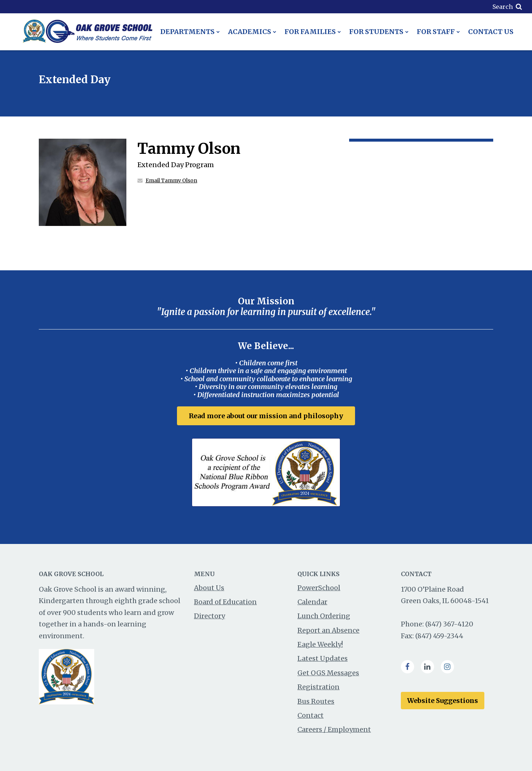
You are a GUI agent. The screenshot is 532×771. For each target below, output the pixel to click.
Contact (311, 715)
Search (503, 7)
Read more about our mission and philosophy (266, 416)
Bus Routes (316, 701)
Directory (209, 616)
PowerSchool (319, 588)
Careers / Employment (334, 729)
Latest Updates (323, 658)
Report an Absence (328, 630)
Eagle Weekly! (320, 644)
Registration (318, 687)
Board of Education (225, 602)
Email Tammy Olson (171, 180)
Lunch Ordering (324, 616)
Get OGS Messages (328, 673)
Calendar (312, 602)
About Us (209, 588)
